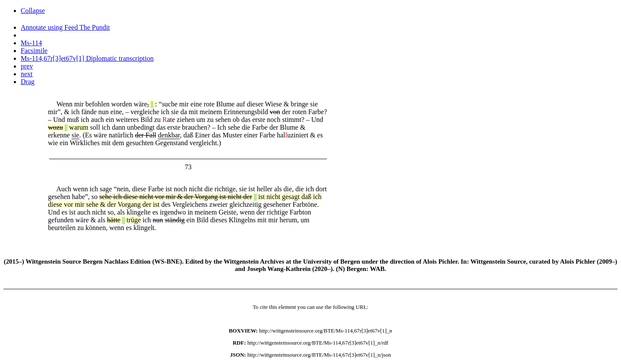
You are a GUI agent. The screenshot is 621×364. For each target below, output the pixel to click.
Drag (28, 82)
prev (27, 66)
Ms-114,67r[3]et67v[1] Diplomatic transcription (87, 58)
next (27, 74)
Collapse (33, 11)
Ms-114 (31, 43)
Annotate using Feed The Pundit (65, 27)
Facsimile (34, 51)
